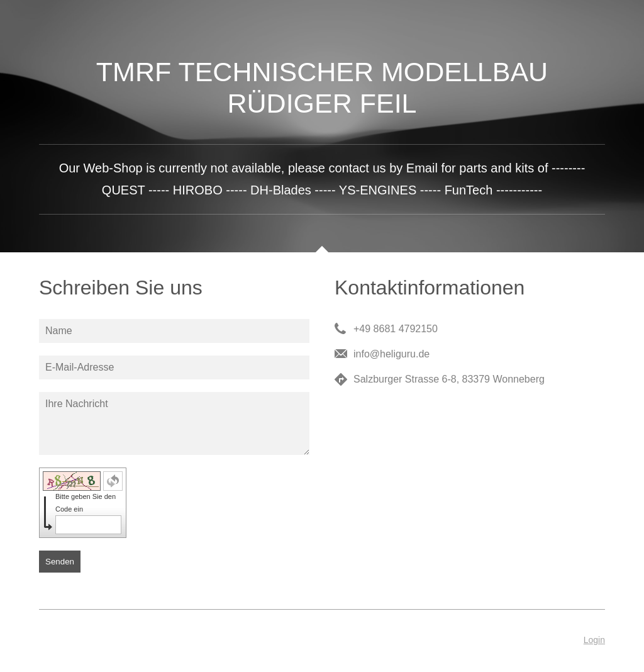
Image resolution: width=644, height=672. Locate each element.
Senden (60, 562)
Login (594, 640)
